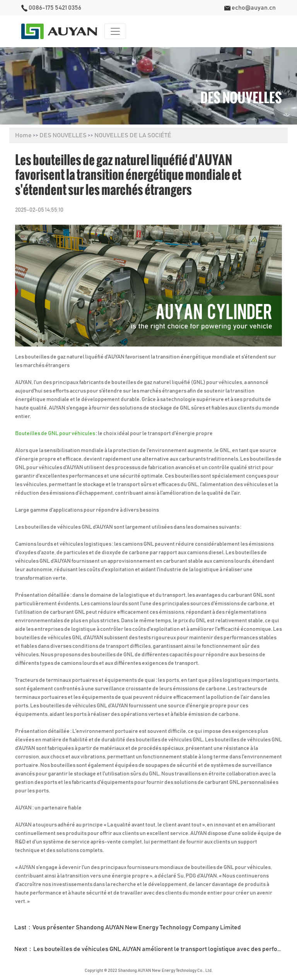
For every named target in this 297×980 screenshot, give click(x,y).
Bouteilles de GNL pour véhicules (55, 434)
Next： (151, 949)
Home (23, 135)
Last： (128, 927)
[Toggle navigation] (115, 31)
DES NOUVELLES (63, 135)
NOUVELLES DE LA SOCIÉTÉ (133, 135)
